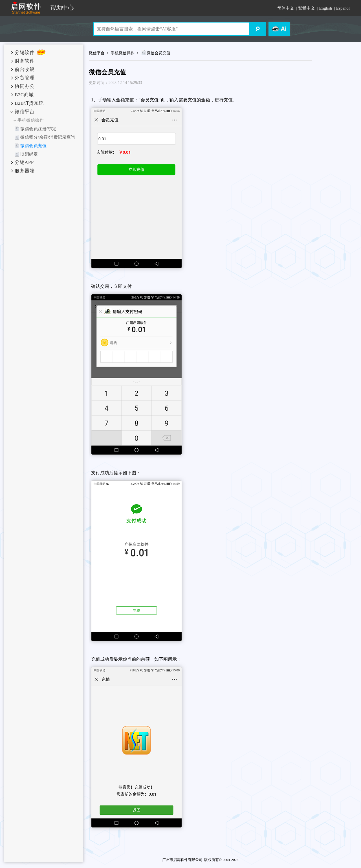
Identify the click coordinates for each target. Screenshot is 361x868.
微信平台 (25, 112)
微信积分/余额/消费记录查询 (48, 137)
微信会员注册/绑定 (38, 129)
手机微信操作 (31, 120)
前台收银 (25, 69)
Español (343, 8)
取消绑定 (29, 154)
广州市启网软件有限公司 (182, 860)
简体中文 (286, 8)
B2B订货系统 (29, 103)
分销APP (24, 162)
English (326, 8)
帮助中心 (62, 8)
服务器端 (25, 171)
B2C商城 (24, 95)
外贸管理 (25, 78)
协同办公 (25, 86)
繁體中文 (307, 8)
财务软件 (25, 61)
